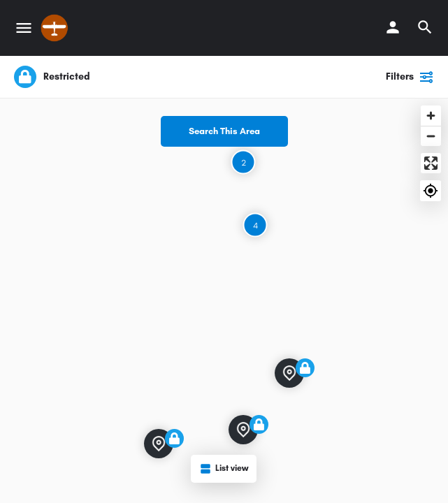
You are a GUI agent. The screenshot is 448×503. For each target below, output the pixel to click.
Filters (410, 77)
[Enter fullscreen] (431, 163)
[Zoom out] (431, 136)
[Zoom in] (431, 116)
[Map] (224, 301)
